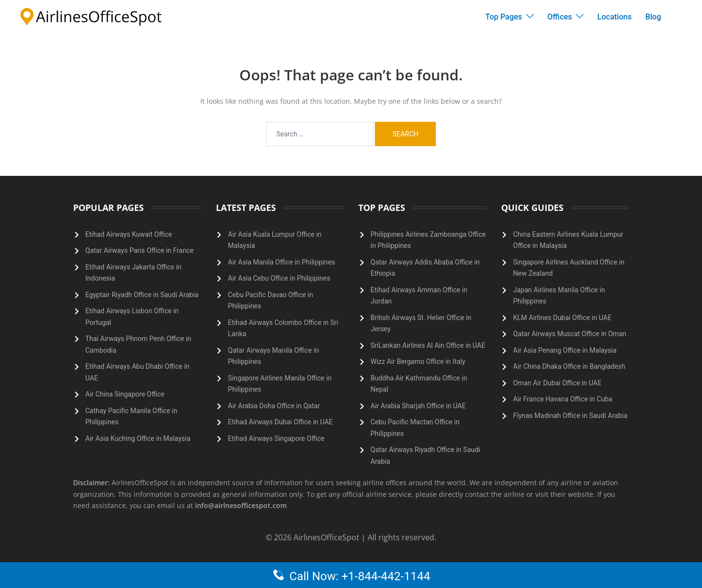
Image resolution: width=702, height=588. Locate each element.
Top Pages (504, 17)
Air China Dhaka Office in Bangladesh (569, 366)
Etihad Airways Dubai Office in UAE (281, 422)
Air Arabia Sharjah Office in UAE (418, 406)
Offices (560, 17)
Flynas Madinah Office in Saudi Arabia (570, 416)
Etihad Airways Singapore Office (276, 438)
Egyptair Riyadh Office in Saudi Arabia (142, 295)
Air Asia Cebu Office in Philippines (279, 278)
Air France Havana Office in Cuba (563, 399)
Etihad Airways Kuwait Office (129, 234)
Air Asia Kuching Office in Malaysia (138, 438)
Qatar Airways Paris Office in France (139, 250)
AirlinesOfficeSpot (327, 537)
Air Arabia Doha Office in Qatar (274, 406)
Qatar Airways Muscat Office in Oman (570, 334)
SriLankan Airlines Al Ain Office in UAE (428, 345)
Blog (653, 17)
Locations (614, 17)
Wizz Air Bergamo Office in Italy (418, 361)
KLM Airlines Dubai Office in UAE (563, 318)
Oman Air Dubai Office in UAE (557, 383)
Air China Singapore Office (125, 394)
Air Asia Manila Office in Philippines (282, 262)
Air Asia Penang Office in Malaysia (565, 350)
